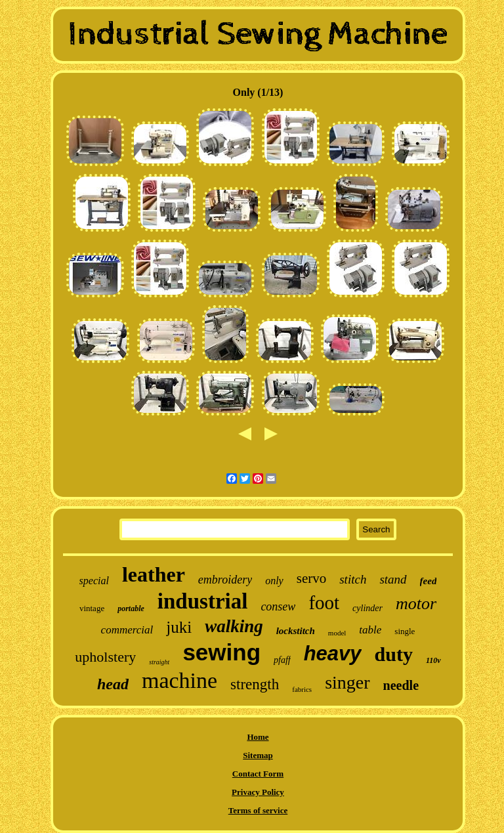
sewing (221, 652)
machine (179, 680)
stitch (353, 579)
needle (401, 685)
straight (159, 662)
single (405, 631)
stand (393, 579)
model (337, 633)
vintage (92, 608)
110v (433, 660)
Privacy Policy (258, 792)
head (113, 684)
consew (278, 607)
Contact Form (258, 774)
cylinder (367, 608)
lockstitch (296, 631)
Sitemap (258, 755)
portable (131, 609)
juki (179, 627)
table (370, 630)
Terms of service (258, 810)
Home (258, 737)
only (274, 581)
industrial (203, 601)
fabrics (302, 689)
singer (347, 682)
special (94, 581)
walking (234, 626)
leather (154, 574)
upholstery (105, 657)
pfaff (282, 660)
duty (394, 654)
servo (312, 578)
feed (429, 581)
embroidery (225, 580)
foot (324, 603)
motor (416, 604)
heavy (333, 653)
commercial (127, 630)
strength (255, 684)
